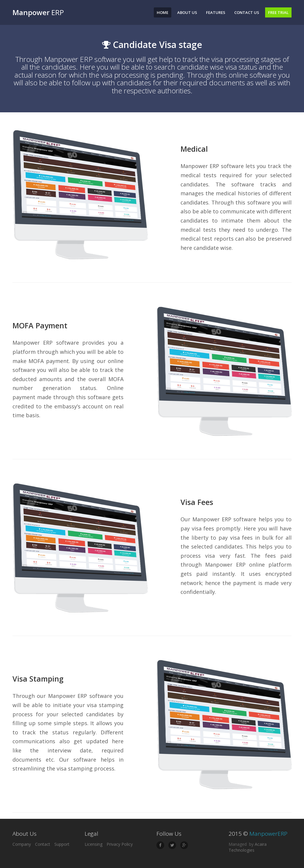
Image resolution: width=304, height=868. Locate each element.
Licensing (94, 844)
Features (216, 12)
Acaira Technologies (248, 847)
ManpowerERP (268, 834)
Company (22, 844)
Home (163, 12)
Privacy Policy (120, 844)
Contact (43, 844)
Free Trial (278, 12)
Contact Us (247, 12)
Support (62, 844)
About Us (187, 12)
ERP (38, 12)
